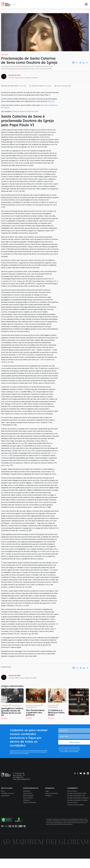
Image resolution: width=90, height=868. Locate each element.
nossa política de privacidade (69, 752)
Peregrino (48, 796)
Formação (5, 55)
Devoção (29, 706)
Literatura (26, 800)
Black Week (5, 796)
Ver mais (4, 718)
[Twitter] (80, 63)
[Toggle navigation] (86, 4)
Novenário (27, 791)
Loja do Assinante (51, 793)
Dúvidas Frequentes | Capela (77, 800)
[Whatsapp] (77, 63)
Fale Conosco (72, 791)
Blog (3, 791)
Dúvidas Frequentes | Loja (76, 796)
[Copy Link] (87, 63)
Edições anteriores (30, 802)
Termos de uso (72, 802)
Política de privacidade (75, 805)
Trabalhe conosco (8, 793)
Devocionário (28, 793)
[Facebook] (73, 63)
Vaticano (51, 101)
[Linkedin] (84, 63)
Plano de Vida (28, 798)
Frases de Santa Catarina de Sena (25, 111)
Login (47, 791)
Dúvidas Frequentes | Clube (77, 793)
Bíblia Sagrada (28, 796)
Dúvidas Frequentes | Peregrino (78, 798)
